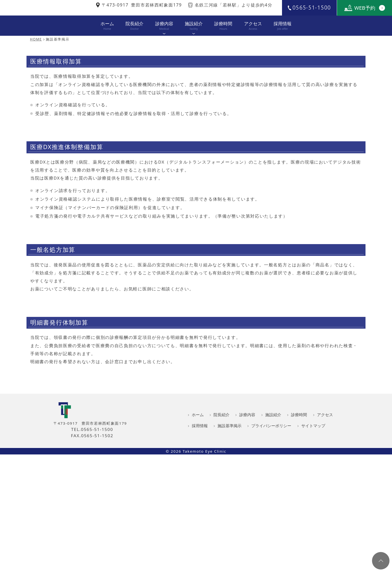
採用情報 (282, 42)
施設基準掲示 (229, 524)
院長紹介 (134, 42)
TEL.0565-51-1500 (92, 528)
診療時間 (223, 42)
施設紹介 (194, 46)
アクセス (253, 42)
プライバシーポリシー (271, 524)
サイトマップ (313, 524)
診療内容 (164, 46)
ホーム (107, 42)
